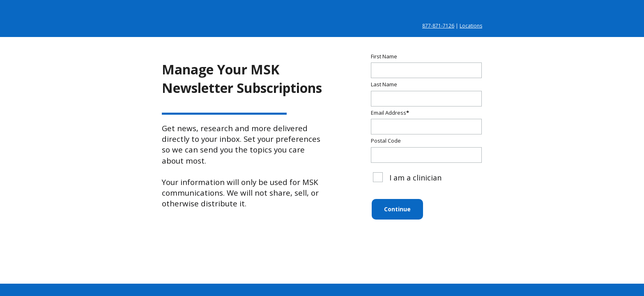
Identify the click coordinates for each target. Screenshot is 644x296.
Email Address (390, 113)
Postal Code (386, 141)
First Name (384, 56)
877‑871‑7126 (438, 26)
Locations (471, 26)
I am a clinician (407, 177)
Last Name (384, 84)
